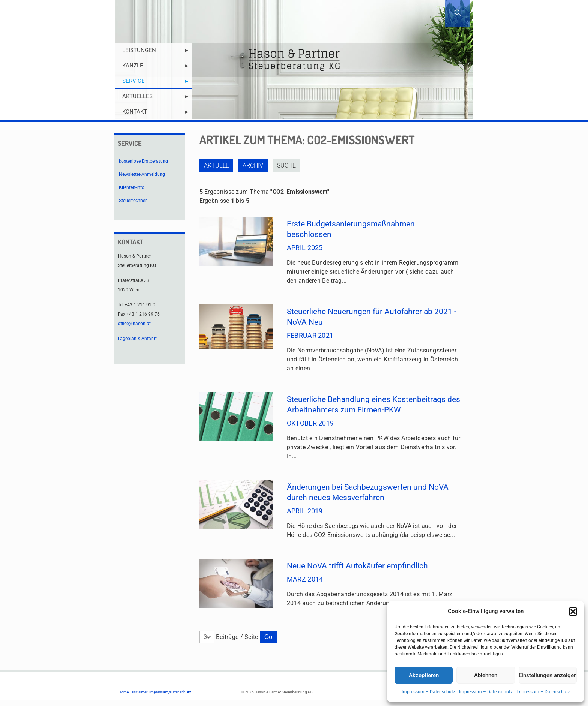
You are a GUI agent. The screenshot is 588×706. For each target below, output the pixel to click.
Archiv (253, 166)
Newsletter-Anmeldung (142, 174)
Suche (286, 166)
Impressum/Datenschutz (170, 692)
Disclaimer (139, 692)
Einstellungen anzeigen (548, 675)
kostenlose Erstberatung (143, 161)
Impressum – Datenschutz (428, 692)
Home (124, 692)
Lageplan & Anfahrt (137, 339)
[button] (573, 612)
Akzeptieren (424, 675)
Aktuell (216, 166)
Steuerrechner (133, 201)
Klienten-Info (132, 187)
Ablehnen (486, 675)
